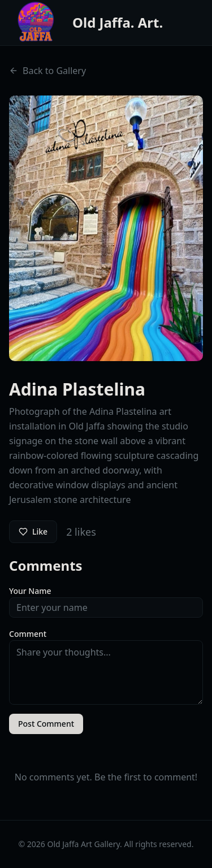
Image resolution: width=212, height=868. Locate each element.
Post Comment (46, 724)
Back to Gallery (47, 71)
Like (33, 531)
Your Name (30, 591)
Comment (28, 634)
